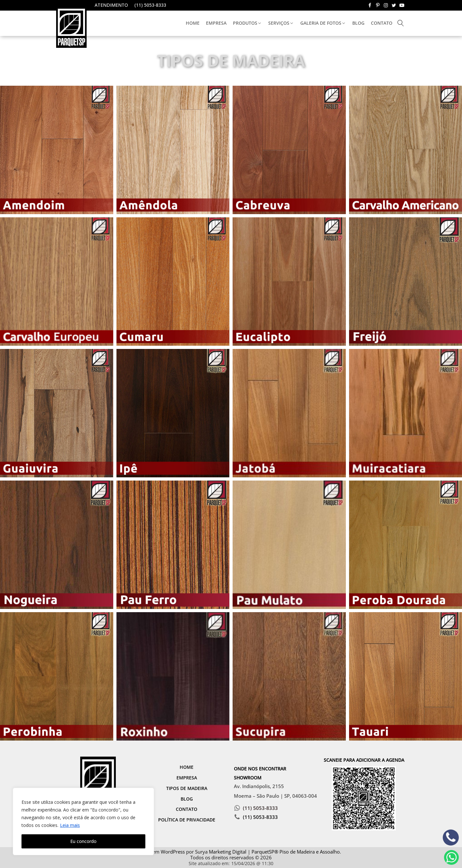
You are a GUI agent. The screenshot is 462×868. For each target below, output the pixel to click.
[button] (247, 23)
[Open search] (401, 23)
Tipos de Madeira (187, 788)
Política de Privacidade (187, 820)
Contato (382, 23)
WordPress (173, 852)
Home (193, 23)
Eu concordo (83, 841)
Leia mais (70, 825)
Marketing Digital (228, 852)
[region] (83, 821)
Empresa (216, 23)
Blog (358, 23)
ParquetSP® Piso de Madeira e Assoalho (296, 852)
